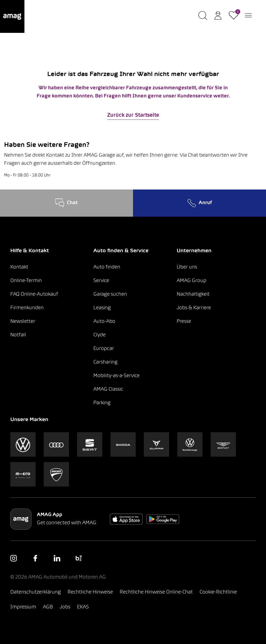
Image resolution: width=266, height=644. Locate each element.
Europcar (104, 349)
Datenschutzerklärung (36, 592)
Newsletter (23, 322)
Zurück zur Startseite (133, 115)
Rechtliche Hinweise (90, 592)
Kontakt (19, 267)
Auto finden (107, 267)
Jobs (65, 607)
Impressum (23, 607)
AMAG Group (191, 281)
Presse (184, 322)
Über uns (187, 267)
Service (101, 281)
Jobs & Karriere (194, 308)
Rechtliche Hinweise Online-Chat (156, 592)
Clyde (99, 335)
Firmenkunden (27, 308)
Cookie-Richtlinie (218, 592)
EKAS (83, 607)
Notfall (18, 335)
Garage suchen (110, 294)
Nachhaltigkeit (193, 294)
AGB (48, 607)
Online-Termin (26, 281)
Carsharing (105, 362)
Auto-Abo (104, 322)
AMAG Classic (108, 389)
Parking (102, 403)
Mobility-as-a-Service (116, 376)
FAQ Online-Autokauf (34, 294)
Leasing (102, 308)
